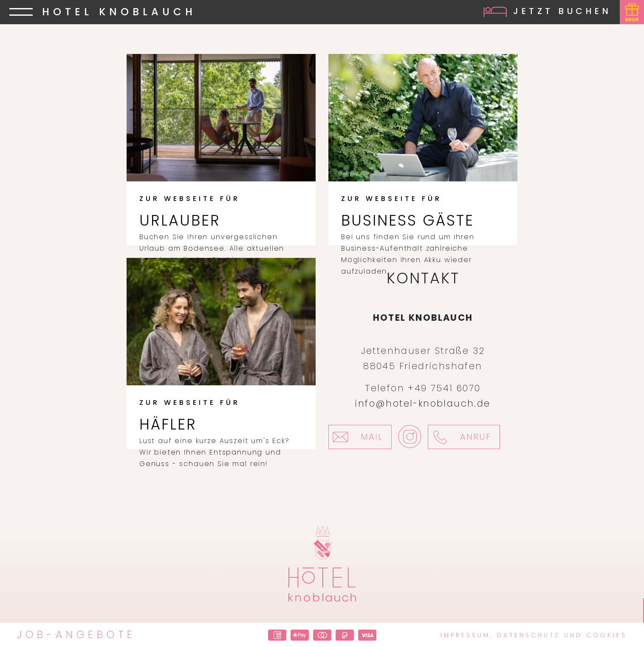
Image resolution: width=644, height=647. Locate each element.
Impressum (465, 635)
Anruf (460, 437)
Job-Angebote (76, 635)
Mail (356, 437)
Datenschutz (529, 635)
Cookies (607, 635)
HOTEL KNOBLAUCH (119, 13)
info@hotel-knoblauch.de (423, 403)
